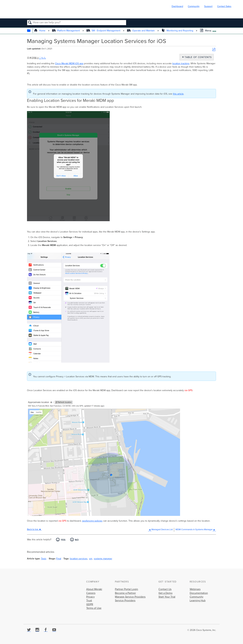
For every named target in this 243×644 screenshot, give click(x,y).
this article (178, 94)
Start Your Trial (167, 597)
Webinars (195, 589)
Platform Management (66, 31)
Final (59, 559)
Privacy (90, 597)
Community (194, 6)
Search (30, 23)
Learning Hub (198, 601)
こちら (42, 58)
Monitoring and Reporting (178, 31)
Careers (91, 593)
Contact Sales (224, 6)
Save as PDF (214, 50)
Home (40, 31)
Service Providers (125, 601)
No (77, 540)
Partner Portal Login (126, 589)
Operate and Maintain (141, 31)
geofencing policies (92, 521)
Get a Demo (165, 593)
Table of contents (197, 57)
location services (79, 559)
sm (91, 559)
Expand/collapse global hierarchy (31, 31)
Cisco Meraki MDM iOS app (69, 63)
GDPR (90, 604)
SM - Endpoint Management (104, 31)
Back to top (33, 529)
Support (208, 6)
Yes (63, 540)
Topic (44, 559)
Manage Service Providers (130, 597)
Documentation (199, 593)
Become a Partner (125, 593)
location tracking (181, 63)
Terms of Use (94, 608)
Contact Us (165, 589)
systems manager (103, 559)
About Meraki (94, 589)
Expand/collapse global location (214, 30)
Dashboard (177, 6)
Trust (89, 601)
